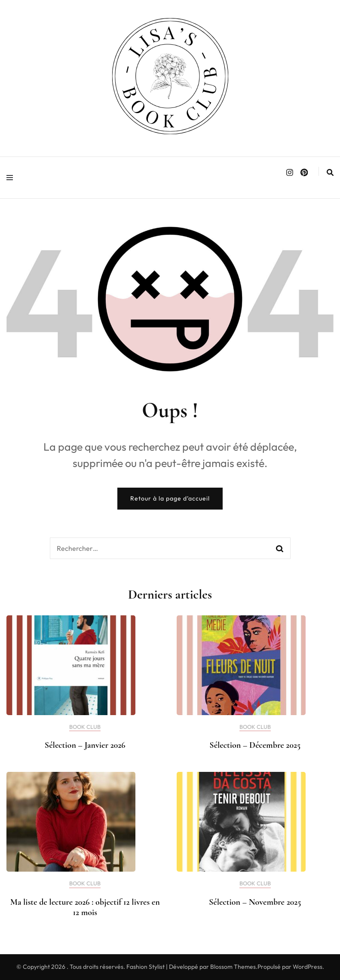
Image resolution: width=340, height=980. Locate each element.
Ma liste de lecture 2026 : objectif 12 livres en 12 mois (85, 907)
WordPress (308, 967)
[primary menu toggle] (12, 178)
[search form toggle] (330, 172)
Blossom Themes (233, 967)
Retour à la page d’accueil (170, 498)
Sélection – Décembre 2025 (255, 745)
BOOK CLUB (85, 727)
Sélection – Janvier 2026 (85, 745)
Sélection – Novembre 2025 (255, 902)
